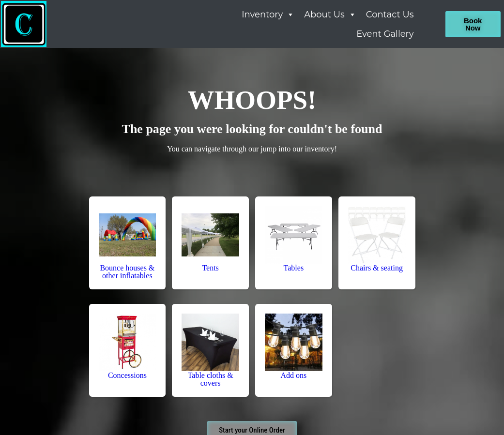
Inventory (268, 15)
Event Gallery (385, 34)
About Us (330, 15)
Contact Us (390, 15)
